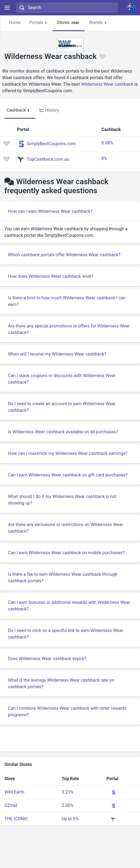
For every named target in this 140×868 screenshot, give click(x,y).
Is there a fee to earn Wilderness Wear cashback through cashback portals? (63, 578)
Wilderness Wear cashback (107, 84)
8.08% (107, 143)
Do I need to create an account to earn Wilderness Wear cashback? (62, 407)
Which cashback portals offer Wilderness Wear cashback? (64, 255)
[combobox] (66, 8)
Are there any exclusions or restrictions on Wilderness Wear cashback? (65, 528)
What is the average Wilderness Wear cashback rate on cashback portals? (61, 683)
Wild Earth (14, 792)
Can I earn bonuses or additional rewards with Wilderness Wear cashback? (69, 606)
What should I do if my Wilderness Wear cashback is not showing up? (62, 500)
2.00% (67, 805)
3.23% (67, 792)
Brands (99, 23)
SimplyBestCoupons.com (51, 144)
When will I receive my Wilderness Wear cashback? (57, 354)
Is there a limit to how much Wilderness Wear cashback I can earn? (67, 301)
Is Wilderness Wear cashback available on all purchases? (63, 432)
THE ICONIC (16, 819)
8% (104, 158)
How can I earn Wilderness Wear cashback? (50, 211)
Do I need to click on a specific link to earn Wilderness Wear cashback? (65, 634)
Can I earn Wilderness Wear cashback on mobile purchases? (66, 553)
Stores (69, 23)
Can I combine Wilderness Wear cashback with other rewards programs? (67, 712)
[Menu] (7, 8)
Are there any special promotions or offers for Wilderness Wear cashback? (69, 329)
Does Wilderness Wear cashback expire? (47, 659)
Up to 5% (70, 819)
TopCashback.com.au (48, 159)
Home (15, 23)
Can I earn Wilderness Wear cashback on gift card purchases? (68, 475)
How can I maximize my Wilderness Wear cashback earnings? (68, 453)
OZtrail (11, 805)
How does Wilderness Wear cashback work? (51, 276)
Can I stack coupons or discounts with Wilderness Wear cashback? (62, 379)
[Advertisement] (70, 739)
